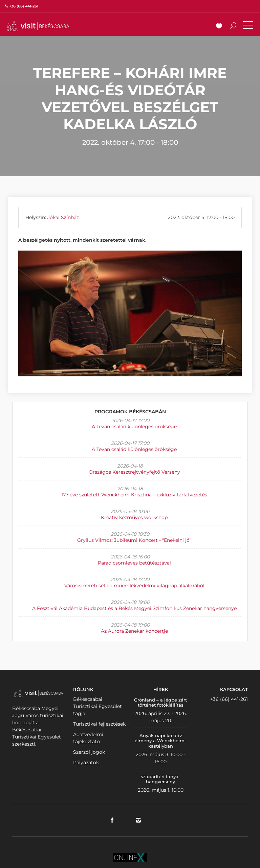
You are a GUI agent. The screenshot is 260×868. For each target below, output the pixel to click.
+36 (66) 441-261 (229, 699)
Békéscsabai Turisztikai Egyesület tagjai (97, 706)
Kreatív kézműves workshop (134, 517)
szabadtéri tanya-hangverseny (160, 779)
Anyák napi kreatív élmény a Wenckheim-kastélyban (160, 741)
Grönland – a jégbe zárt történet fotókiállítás (160, 703)
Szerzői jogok (89, 752)
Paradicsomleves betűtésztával (134, 563)
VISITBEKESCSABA (38, 25)
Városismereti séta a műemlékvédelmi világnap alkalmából (134, 586)
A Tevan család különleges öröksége (134, 427)
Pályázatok (86, 763)
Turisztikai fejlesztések (99, 724)
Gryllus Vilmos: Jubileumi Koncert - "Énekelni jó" (134, 540)
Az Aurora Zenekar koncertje (134, 631)
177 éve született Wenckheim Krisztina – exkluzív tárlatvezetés (134, 495)
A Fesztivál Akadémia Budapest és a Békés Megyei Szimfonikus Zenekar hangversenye (134, 608)
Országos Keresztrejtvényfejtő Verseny (134, 472)
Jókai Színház (63, 217)
